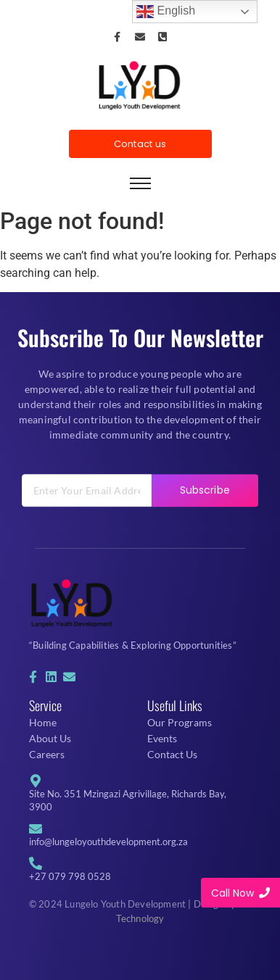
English (166, 12)
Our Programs (180, 722)
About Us (50, 738)
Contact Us (172, 754)
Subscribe (205, 512)
